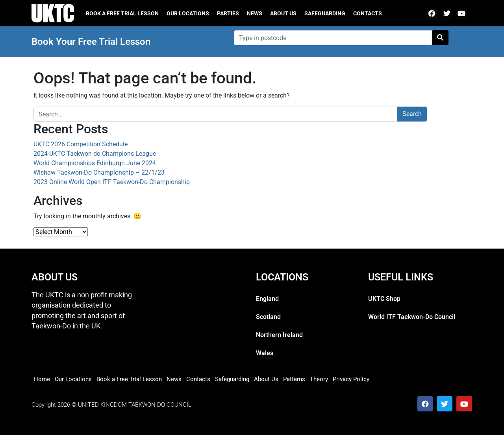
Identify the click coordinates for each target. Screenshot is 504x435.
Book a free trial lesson (122, 13)
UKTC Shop (384, 299)
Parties (228, 13)
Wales (265, 353)
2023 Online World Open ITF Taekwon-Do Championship (112, 182)
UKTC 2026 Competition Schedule (81, 144)
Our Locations (188, 13)
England (267, 299)
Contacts (368, 13)
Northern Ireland (279, 335)
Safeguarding (325, 13)
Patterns (294, 379)
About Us (283, 13)
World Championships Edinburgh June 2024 (95, 163)
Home (42, 379)
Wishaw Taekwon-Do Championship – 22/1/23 (99, 172)
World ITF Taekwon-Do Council (412, 317)
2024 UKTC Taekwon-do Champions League (95, 154)
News (255, 13)
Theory (319, 379)
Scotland (268, 317)
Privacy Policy (351, 379)
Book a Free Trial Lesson (129, 379)
